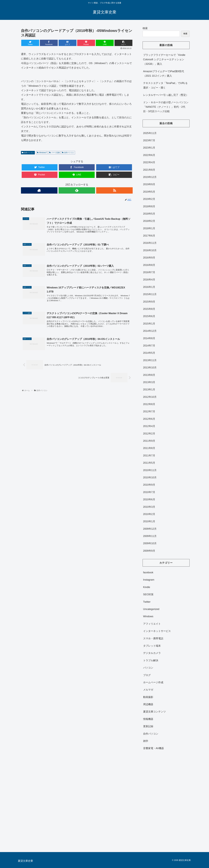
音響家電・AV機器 (154, 748)
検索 (145, 28)
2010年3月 (149, 507)
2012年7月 (149, 411)
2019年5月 (149, 192)
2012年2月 (149, 434)
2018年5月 (149, 214)
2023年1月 (149, 148)
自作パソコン (28, 153)
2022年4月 (149, 162)
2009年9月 (149, 551)
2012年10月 (150, 397)
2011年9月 (149, 441)
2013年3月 (149, 382)
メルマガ (148, 690)
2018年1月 (149, 228)
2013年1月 (149, 390)
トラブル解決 (151, 660)
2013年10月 (150, 368)
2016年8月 (149, 265)
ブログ (147, 675)
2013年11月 (150, 360)
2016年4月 (149, 280)
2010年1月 (149, 521)
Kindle (147, 587)
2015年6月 (149, 316)
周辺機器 (148, 704)
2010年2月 (149, 514)
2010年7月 (149, 492)
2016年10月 (150, 250)
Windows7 (42, 153)
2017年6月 (149, 236)
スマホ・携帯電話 (153, 638)
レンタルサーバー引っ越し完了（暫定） (166, 95)
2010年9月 (149, 485)
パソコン (148, 668)
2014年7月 (149, 346)
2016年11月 (150, 243)
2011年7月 (149, 456)
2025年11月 (150, 133)
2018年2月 (149, 221)
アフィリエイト (152, 624)
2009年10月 (150, 543)
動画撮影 (148, 697)
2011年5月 (149, 463)
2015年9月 (149, 302)
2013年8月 (149, 375)
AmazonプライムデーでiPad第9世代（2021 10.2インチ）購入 (164, 74)
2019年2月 (149, 199)
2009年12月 (150, 529)
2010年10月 (150, 477)
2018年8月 (149, 206)
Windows (148, 616)
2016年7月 (149, 272)
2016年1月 (149, 287)
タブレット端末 (152, 646)
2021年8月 (149, 170)
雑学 (146, 741)
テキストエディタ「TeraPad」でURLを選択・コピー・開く (165, 85)
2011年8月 (149, 448)
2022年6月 (149, 155)
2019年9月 (149, 184)
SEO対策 (148, 594)
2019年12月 (150, 177)
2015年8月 (149, 309)
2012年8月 (149, 404)
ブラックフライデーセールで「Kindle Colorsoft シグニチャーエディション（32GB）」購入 (164, 60)
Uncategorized (151, 609)
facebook (148, 572)
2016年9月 (149, 258)
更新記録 (148, 726)
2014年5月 (149, 353)
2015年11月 (150, 294)
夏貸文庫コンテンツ (154, 712)
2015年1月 (149, 324)
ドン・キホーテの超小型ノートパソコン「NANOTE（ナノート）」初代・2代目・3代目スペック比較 (166, 107)
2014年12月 (150, 331)
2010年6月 (149, 499)
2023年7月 (149, 140)
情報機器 (148, 719)
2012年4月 (149, 426)
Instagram (149, 580)
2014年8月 (149, 338)
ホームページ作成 (153, 682)
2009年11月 (150, 536)
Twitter (147, 602)
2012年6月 (149, 419)
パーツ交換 (54, 153)
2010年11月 (150, 470)
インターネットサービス (157, 631)
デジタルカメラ (152, 653)
